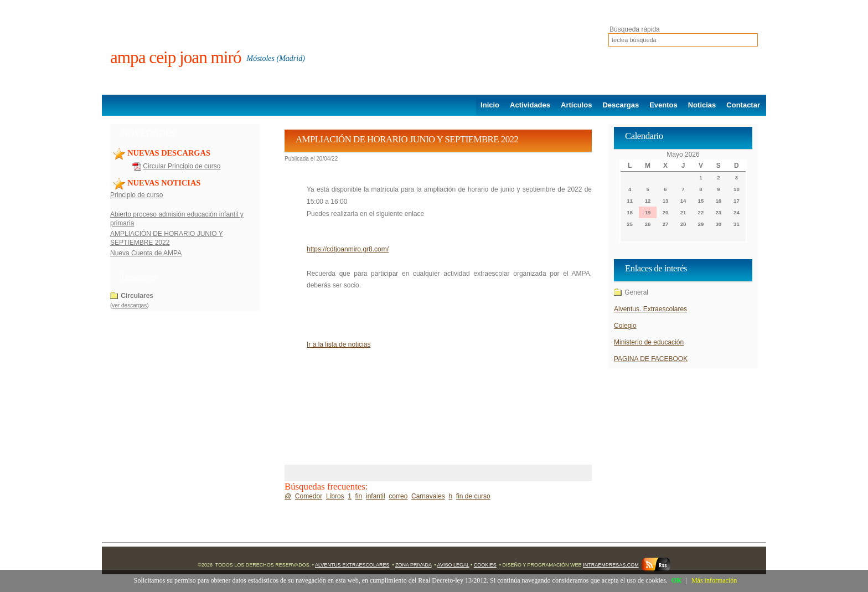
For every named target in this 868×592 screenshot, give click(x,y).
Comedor (309, 496)
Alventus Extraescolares (352, 565)
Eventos (663, 105)
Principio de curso (136, 195)
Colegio (625, 326)
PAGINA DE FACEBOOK (651, 359)
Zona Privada (413, 565)
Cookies (485, 565)
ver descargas (129, 305)
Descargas (621, 105)
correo (398, 496)
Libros (335, 496)
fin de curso (473, 496)
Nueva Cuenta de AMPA (146, 253)
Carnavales (428, 496)
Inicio (490, 105)
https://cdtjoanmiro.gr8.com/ (348, 249)
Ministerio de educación (649, 342)
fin (359, 496)
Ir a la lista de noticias (339, 344)
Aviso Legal (453, 565)
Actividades (530, 105)
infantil (376, 496)
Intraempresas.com (611, 565)
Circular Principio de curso (182, 166)
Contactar (743, 105)
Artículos (576, 105)
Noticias (702, 105)
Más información (714, 580)
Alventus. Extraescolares (650, 309)
